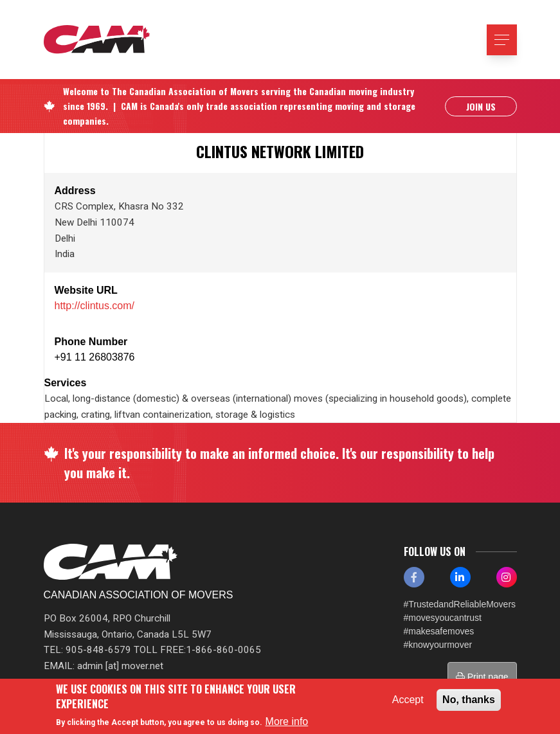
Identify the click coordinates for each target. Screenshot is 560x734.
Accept (408, 700)
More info (287, 721)
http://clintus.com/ (95, 306)
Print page (482, 677)
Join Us (481, 107)
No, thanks (469, 700)
